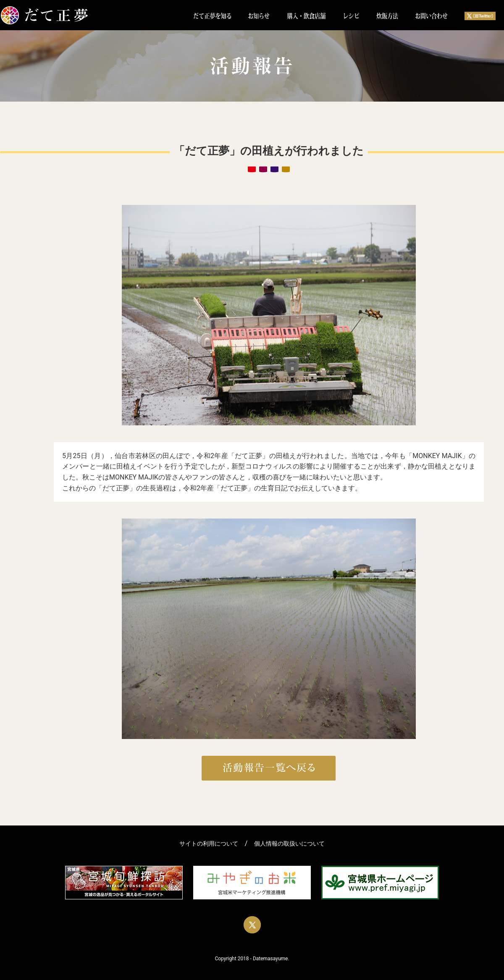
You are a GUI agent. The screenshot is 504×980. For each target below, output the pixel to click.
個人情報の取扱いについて (289, 844)
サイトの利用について (209, 844)
